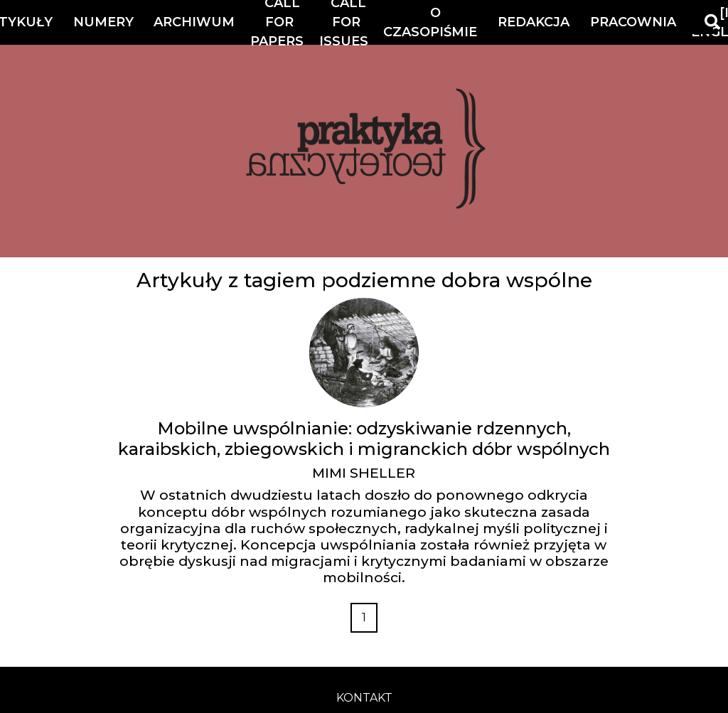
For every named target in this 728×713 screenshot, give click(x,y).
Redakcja (534, 22)
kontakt (364, 698)
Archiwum (194, 22)
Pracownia (633, 22)
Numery (103, 22)
